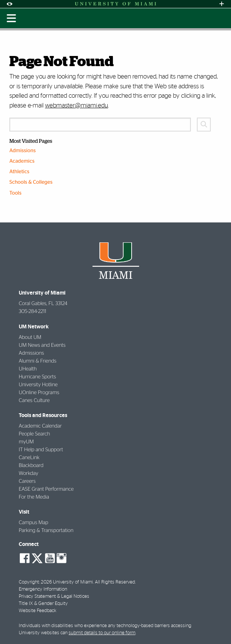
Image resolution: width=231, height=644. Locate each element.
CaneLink (29, 458)
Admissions (22, 151)
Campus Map (34, 523)
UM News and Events (42, 345)
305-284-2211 (32, 311)
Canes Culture (34, 401)
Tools (15, 193)
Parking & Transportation (46, 531)
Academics (22, 161)
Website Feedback (37, 611)
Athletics (19, 172)
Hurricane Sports (37, 377)
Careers (27, 481)
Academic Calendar (40, 426)
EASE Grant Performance (46, 489)
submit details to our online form (102, 633)
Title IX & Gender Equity (43, 604)
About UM (30, 337)
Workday (28, 473)
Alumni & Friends (37, 361)
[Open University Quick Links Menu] (222, 4)
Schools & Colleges (31, 182)
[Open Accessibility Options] (9, 4)
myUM (26, 442)
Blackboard (31, 466)
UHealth (28, 369)
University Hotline (38, 385)
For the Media (34, 497)
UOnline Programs (39, 393)
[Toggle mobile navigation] (11, 18)
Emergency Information (43, 589)
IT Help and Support (41, 450)
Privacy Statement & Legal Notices (54, 596)
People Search (34, 434)
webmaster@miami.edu (76, 105)
